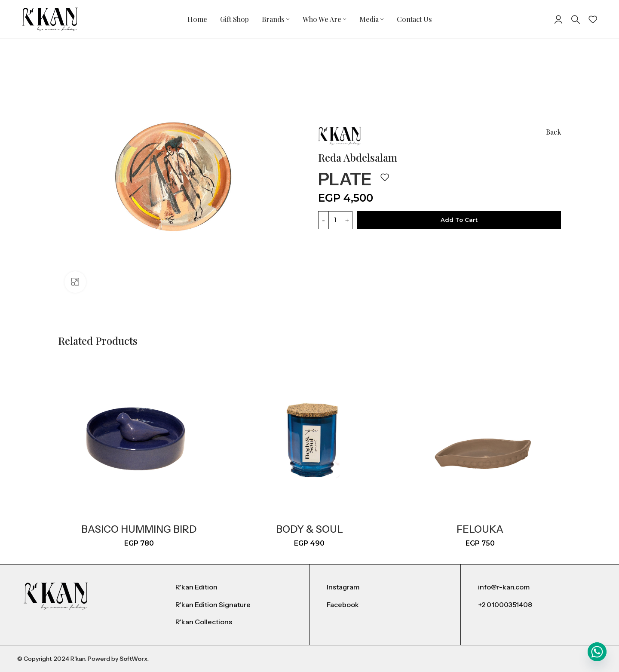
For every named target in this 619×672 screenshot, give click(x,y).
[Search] (576, 19)
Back (553, 132)
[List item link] (234, 587)
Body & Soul (309, 529)
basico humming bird (139, 529)
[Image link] (56, 596)
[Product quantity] (335, 220)
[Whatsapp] (597, 652)
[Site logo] (50, 19)
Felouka (480, 529)
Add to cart (459, 220)
